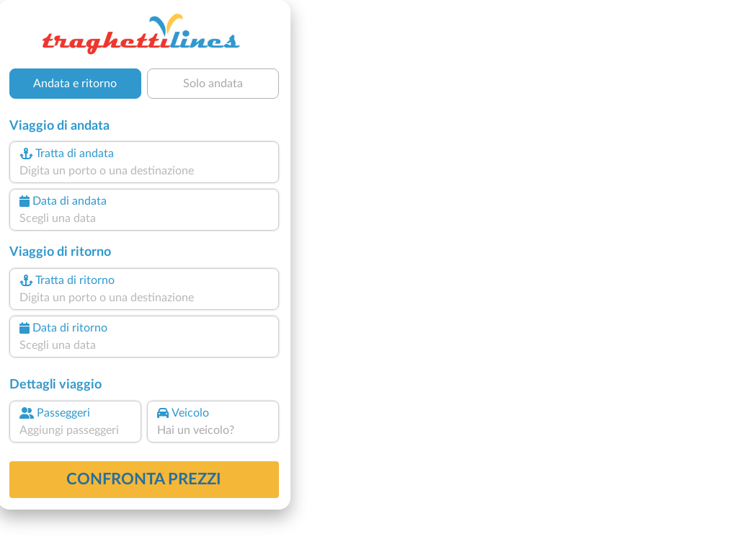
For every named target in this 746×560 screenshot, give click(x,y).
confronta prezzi (144, 479)
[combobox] (144, 171)
